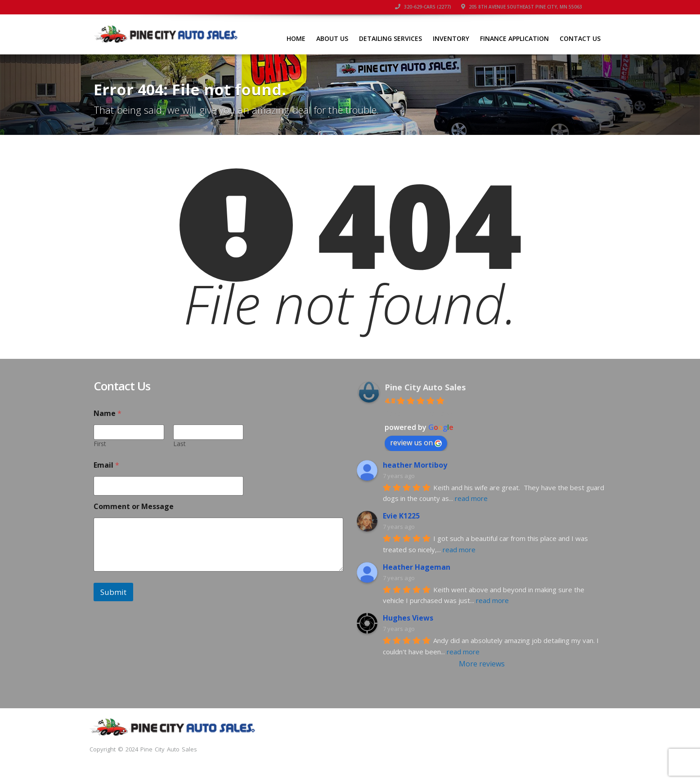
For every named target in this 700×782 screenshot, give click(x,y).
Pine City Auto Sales (425, 387)
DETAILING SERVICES (390, 38)
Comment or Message (134, 507)
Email (106, 465)
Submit (113, 592)
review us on (416, 442)
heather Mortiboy (415, 465)
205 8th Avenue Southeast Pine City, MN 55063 (522, 7)
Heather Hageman (417, 567)
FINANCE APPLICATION (514, 38)
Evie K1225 (401, 516)
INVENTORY (451, 38)
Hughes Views (408, 618)
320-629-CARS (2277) (423, 7)
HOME (296, 38)
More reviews (482, 664)
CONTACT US (580, 38)
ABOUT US (332, 38)
